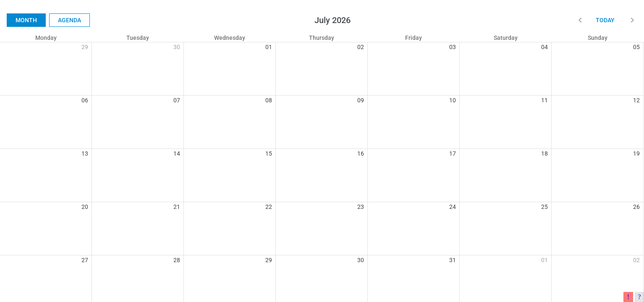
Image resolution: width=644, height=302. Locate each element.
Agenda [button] (69, 20)
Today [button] (605, 20)
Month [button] (26, 20)
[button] (580, 20)
